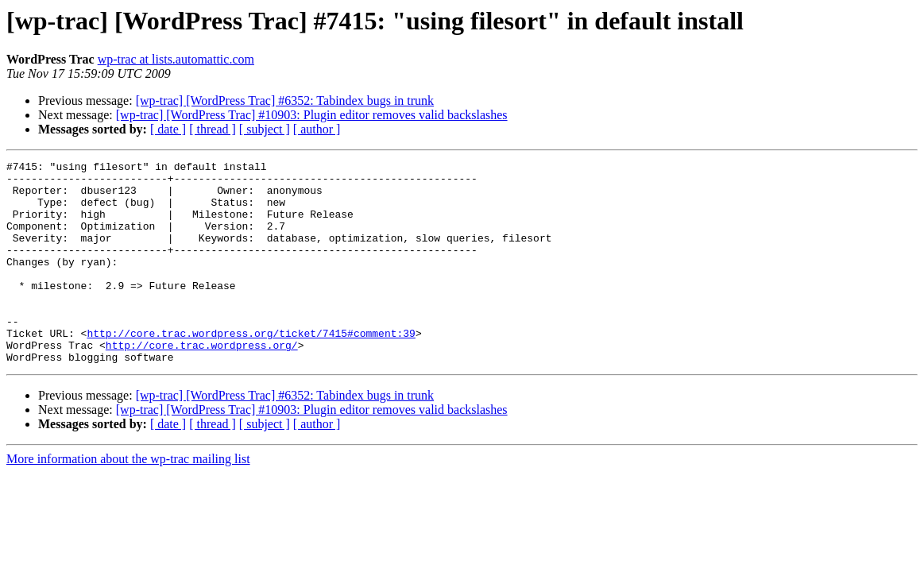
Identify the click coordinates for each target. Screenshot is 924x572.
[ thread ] (213, 129)
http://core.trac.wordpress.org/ (202, 383)
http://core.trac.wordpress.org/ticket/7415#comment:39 (251, 369)
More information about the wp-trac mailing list (128, 499)
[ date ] (168, 129)
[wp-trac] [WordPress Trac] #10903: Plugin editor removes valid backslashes (312, 115)
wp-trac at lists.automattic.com (176, 59)
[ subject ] (265, 129)
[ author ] (317, 129)
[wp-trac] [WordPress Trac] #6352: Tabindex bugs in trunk (285, 100)
